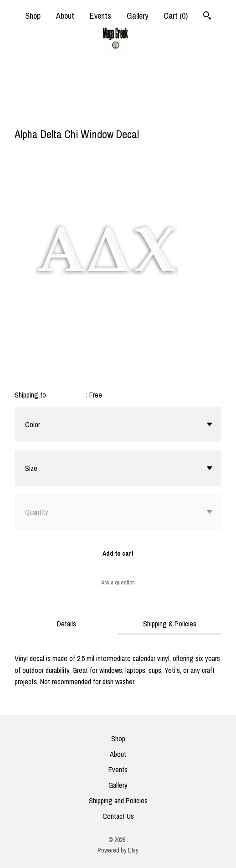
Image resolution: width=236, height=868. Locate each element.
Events (100, 16)
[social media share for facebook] (19, 115)
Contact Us (118, 816)
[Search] (207, 17)
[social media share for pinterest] (55, 114)
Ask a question (118, 582)
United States (67, 395)
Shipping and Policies (118, 801)
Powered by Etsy (118, 850)
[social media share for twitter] (38, 115)
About (65, 16)
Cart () (176, 16)
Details (67, 624)
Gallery (137, 16)
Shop (33, 16)
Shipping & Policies (170, 624)
